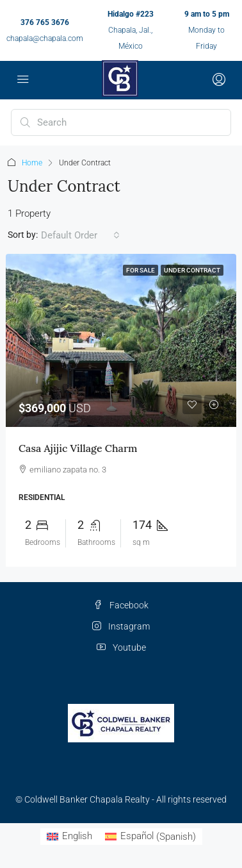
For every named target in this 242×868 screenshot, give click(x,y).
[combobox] (80, 235)
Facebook (121, 605)
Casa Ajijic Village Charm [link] (78, 448)
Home (32, 163)
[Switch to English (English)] (69, 837)
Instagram (121, 626)
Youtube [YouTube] (121, 647)
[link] (121, 340)
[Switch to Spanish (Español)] (150, 837)
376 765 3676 (45, 22)
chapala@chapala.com (45, 38)
